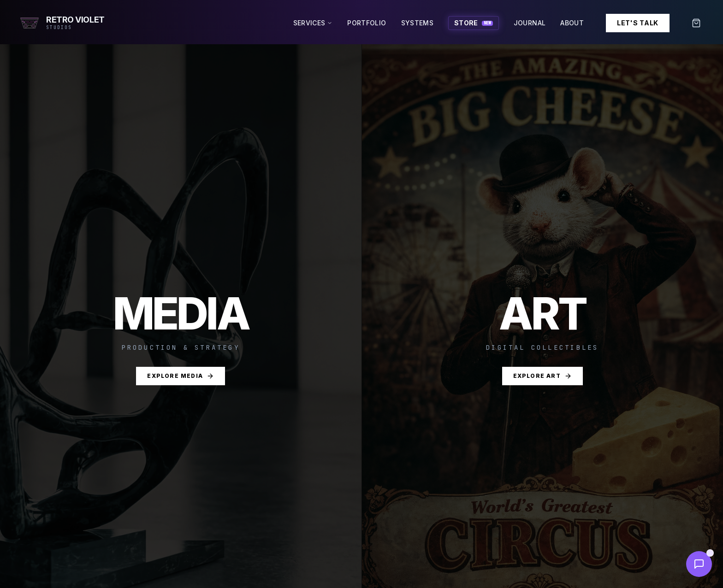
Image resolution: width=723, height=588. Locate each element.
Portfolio (367, 23)
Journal (530, 23)
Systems (417, 23)
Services (313, 23)
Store (474, 23)
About (572, 23)
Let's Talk (638, 23)
